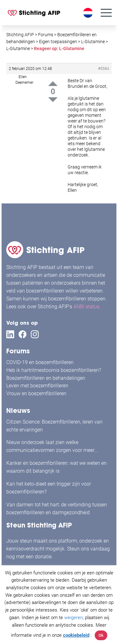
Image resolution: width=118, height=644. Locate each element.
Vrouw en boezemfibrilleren (36, 393)
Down (53, 100)
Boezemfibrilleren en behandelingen (46, 378)
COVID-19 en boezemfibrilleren (40, 362)
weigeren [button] (73, 618)
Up (53, 84)
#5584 (104, 69)
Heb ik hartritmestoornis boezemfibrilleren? (54, 370)
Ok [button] (101, 635)
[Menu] (106, 13)
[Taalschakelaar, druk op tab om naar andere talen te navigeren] (89, 13)
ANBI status (86, 307)
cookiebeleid (76, 635)
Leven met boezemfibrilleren (37, 386)
